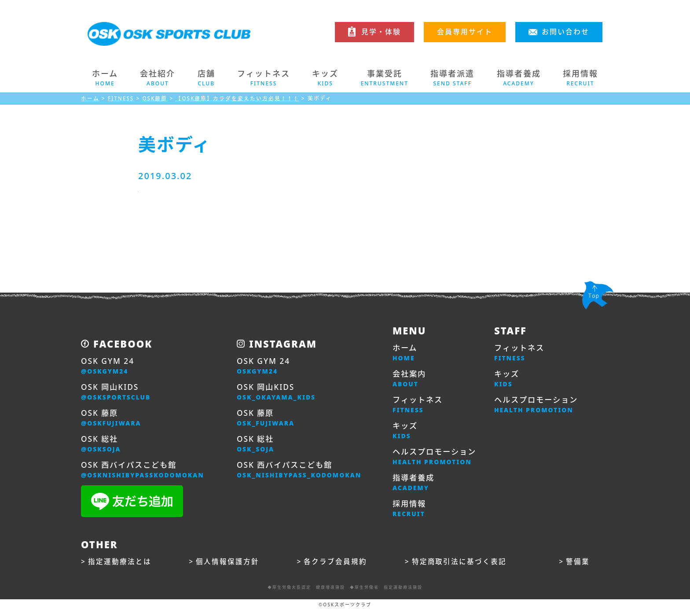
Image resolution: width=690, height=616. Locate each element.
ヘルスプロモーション (437, 461)
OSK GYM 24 (108, 367)
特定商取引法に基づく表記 (459, 568)
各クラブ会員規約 (336, 568)
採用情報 (410, 514)
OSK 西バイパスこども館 (145, 474)
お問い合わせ (565, 32)
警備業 (578, 568)
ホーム (105, 78)
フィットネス (419, 407)
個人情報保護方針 (228, 568)
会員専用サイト (465, 32)
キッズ (406, 434)
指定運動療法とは (120, 568)
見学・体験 (381, 32)
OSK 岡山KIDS (117, 393)
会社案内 (410, 380)
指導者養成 (415, 488)
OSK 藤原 (112, 420)
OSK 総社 (102, 447)
